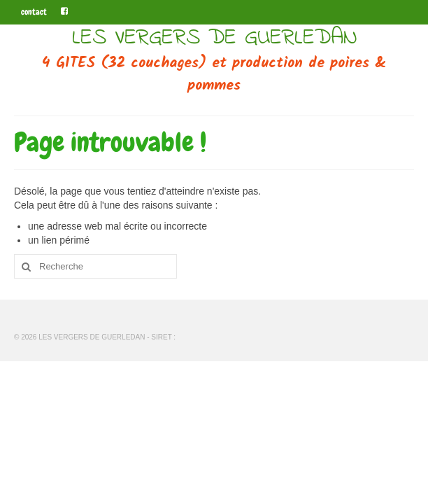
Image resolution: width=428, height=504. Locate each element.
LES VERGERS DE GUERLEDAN (214, 38)
